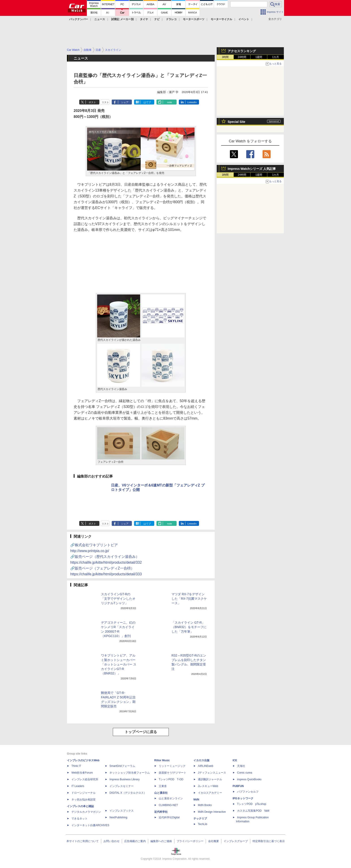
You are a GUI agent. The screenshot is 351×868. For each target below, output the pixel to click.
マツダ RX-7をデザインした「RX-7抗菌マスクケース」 (189, 599)
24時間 (242, 57)
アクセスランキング (242, 51)
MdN (196, 800)
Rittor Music (162, 760)
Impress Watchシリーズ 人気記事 (252, 169)
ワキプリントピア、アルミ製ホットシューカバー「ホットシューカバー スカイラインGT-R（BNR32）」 (119, 664)
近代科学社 (161, 812)
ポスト (92, 102)
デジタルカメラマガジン (86, 812)
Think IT (76, 766)
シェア (125, 102)
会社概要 (214, 841)
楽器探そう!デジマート (172, 773)
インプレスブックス (122, 811)
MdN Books (205, 805)
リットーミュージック (172, 766)
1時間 (225, 57)
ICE (235, 760)
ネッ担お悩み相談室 (83, 800)
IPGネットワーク (243, 798)
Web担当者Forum (82, 773)
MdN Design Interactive (212, 812)
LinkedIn (192, 102)
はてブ (147, 102)
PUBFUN (238, 786)
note (170, 102)
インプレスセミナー (122, 786)
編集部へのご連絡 (161, 841)
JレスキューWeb (208, 786)
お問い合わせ (111, 841)
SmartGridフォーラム (122, 766)
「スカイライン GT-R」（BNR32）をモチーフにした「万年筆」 (189, 627)
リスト (105, 102)
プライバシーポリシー (190, 841)
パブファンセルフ (248, 792)
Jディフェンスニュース (212, 773)
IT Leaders (78, 786)
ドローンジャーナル (83, 793)
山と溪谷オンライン (171, 798)
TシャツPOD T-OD (171, 779)
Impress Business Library (125, 779)
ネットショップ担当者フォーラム (130, 773)
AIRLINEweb (206, 766)
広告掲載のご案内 (135, 841)
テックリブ (200, 819)
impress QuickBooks (249, 779)
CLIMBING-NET (168, 805)
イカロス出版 (201, 760)
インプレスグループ (236, 841)
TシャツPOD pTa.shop (252, 804)
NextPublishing (118, 817)
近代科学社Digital (169, 817)
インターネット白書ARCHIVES (90, 825)
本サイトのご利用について (83, 841)
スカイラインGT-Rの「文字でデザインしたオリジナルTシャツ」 (118, 599)
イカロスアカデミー (210, 793)
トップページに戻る (141, 732)
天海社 (241, 766)
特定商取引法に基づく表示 (269, 841)
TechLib (202, 824)
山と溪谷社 (161, 793)
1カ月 (276, 57)
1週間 (259, 57)
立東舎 (163, 786)
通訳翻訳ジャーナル (210, 779)
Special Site (236, 122)
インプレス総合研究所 (85, 779)
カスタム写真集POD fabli (253, 811)
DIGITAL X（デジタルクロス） (128, 793)
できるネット (79, 819)
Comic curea (245, 773)
